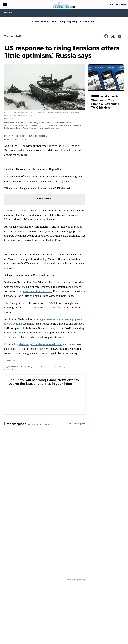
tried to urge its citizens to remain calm (41, 344)
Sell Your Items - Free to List (40, 424)
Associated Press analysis (37, 291)
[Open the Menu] (5, 4)
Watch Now (118, 5)
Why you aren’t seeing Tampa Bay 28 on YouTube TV (69, 21)
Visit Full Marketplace (75, 424)
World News (13, 36)
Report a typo (11, 361)
